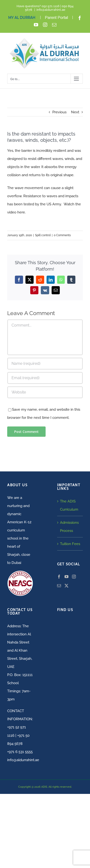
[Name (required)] (45, 364)
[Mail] (59, 586)
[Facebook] (59, 577)
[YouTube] (66, 577)
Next (75, 112)
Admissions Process (69, 527)
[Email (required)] (45, 378)
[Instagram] (74, 577)
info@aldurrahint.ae (51, 10)
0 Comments (62, 235)
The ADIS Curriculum (69, 505)
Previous (59, 112)
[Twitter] (66, 586)
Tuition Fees (70, 544)
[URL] (45, 392)
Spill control (43, 235)
